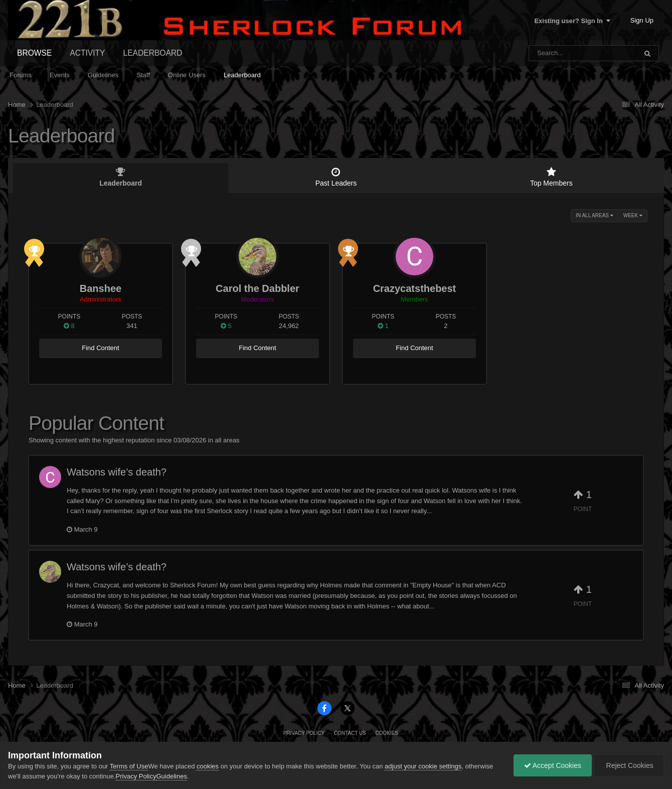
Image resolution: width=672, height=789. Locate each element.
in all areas (595, 215)
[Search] (557, 53)
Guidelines (103, 75)
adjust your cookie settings (423, 766)
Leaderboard (242, 75)
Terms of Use (129, 766)
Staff (143, 75)
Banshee (101, 288)
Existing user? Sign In (572, 21)
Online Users (187, 75)
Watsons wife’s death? (117, 472)
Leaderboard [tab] (121, 177)
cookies (208, 766)
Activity (87, 53)
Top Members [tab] (551, 177)
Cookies (387, 733)
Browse (34, 53)
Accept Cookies (553, 765)
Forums (21, 75)
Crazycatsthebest (415, 288)
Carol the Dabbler (258, 288)
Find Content (100, 348)
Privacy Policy (304, 733)
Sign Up (642, 20)
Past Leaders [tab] (336, 177)
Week (633, 215)
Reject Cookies (629, 765)
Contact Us (350, 733)
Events (60, 75)
